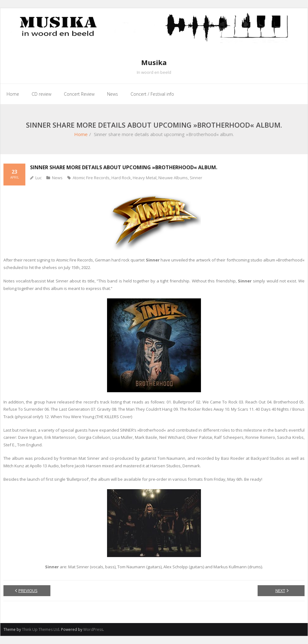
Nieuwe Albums (173, 178)
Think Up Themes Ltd (41, 629)
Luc (38, 178)
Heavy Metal (145, 178)
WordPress (93, 629)
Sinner (196, 178)
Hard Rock (121, 178)
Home (81, 134)
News (57, 178)
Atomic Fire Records (91, 178)
